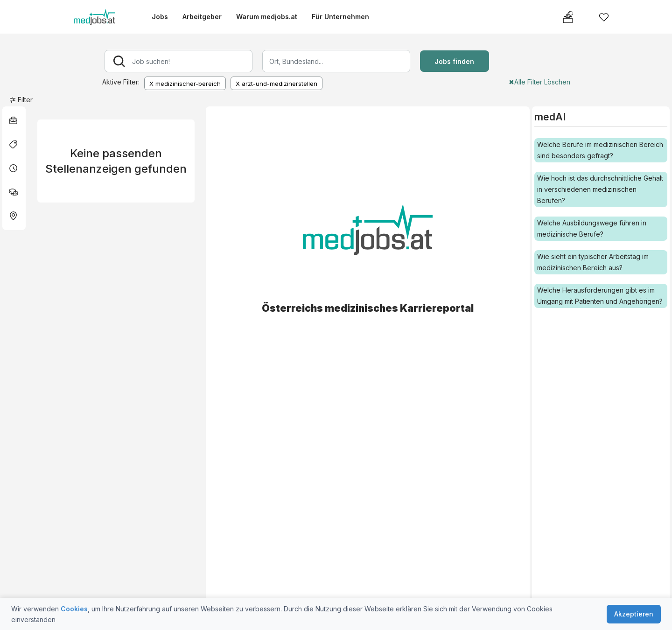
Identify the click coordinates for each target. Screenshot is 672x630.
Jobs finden (454, 61)
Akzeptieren (634, 614)
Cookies (74, 609)
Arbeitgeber (202, 17)
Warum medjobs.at (267, 17)
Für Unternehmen (340, 17)
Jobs (160, 17)
